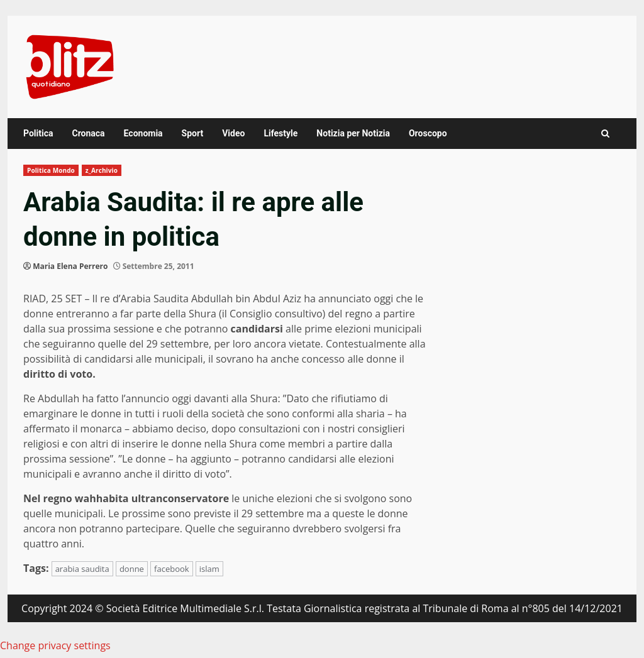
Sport (193, 133)
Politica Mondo (51, 170)
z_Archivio (102, 170)
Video (233, 133)
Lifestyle (280, 133)
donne (132, 569)
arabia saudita (82, 569)
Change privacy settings (55, 645)
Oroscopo (428, 133)
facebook (172, 569)
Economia (143, 133)
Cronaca (88, 133)
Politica (38, 133)
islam (209, 569)
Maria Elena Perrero (70, 266)
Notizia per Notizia (353, 133)
